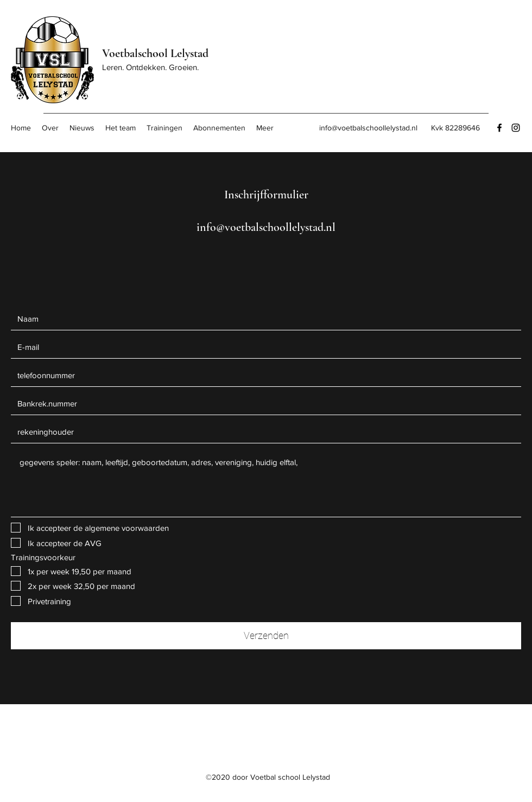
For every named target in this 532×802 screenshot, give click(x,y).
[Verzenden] (266, 636)
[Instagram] (516, 128)
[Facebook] (499, 128)
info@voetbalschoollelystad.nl (368, 128)
